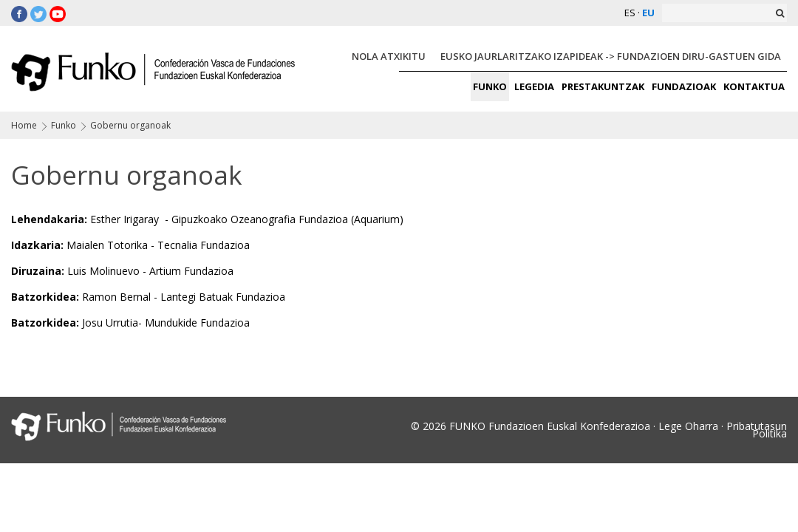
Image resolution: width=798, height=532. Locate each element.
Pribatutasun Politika (757, 430)
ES (630, 13)
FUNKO (490, 86)
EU (648, 13)
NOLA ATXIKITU (389, 56)
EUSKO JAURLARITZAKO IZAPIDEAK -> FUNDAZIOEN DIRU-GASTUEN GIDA (611, 56)
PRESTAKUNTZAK (603, 86)
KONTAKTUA (754, 86)
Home (24, 125)
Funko (64, 125)
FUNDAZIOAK (684, 86)
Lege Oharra (688, 426)
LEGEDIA (534, 86)
